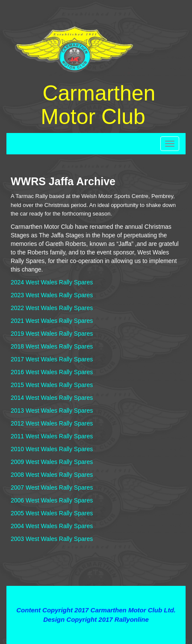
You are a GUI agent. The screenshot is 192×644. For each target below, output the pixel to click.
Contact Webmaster (96, 628)
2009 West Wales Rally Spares (52, 462)
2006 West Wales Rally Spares (52, 500)
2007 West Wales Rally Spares (52, 487)
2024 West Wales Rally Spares (52, 282)
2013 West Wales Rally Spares (52, 411)
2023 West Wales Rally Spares (52, 295)
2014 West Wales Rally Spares (52, 398)
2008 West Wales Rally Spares (52, 475)
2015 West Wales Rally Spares (52, 385)
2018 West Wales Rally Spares (52, 346)
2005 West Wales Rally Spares (52, 513)
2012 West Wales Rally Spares (52, 423)
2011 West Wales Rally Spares (52, 436)
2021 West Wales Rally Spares (52, 321)
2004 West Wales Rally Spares (52, 526)
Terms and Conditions (96, 595)
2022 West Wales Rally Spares (52, 308)
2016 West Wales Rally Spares (52, 372)
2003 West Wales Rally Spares (52, 539)
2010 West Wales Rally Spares (52, 449)
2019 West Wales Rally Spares (52, 334)
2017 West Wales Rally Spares (52, 359)
